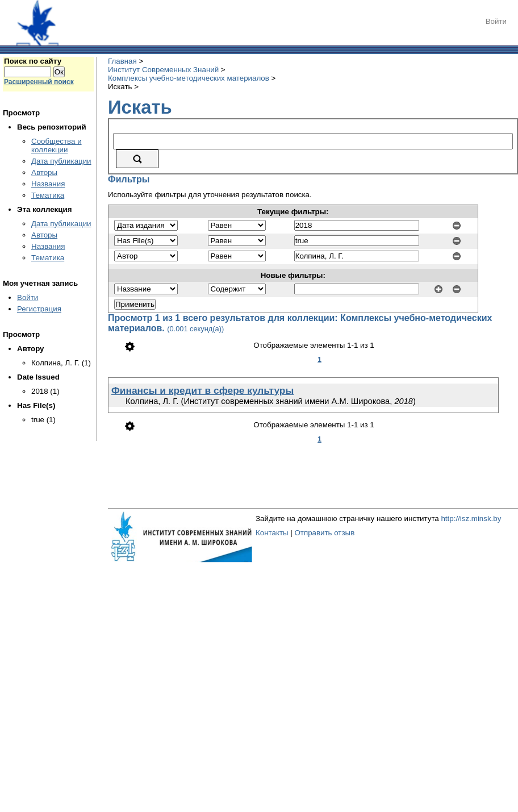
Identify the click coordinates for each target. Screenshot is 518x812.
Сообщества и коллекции (57, 145)
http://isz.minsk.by (471, 519)
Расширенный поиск (39, 82)
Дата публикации (61, 161)
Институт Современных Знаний (163, 70)
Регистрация (39, 309)
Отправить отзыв (324, 533)
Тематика (48, 195)
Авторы (44, 172)
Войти (496, 21)
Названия (48, 184)
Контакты (272, 533)
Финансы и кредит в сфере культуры (202, 390)
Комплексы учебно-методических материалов (189, 78)
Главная (122, 61)
